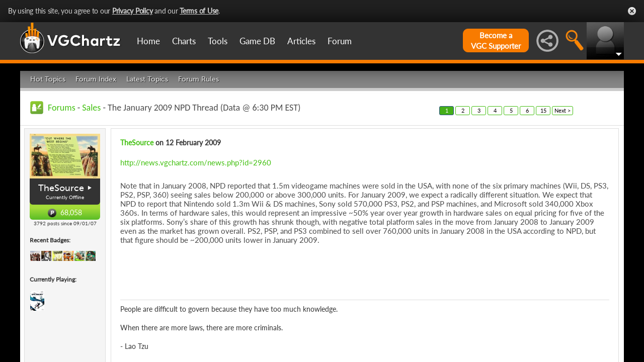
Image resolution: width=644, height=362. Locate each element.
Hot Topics (48, 79)
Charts (184, 41)
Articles (301, 41)
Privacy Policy (133, 11)
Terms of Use (199, 11)
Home (148, 41)
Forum (340, 41)
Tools (218, 41)
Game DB (257, 41)
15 (543, 110)
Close (632, 11)
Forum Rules (198, 79)
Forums (62, 108)
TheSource (61, 188)
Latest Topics (147, 79)
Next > (562, 110)
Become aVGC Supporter (496, 40)
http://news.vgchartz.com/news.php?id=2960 (196, 162)
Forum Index (96, 79)
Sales (91, 108)
